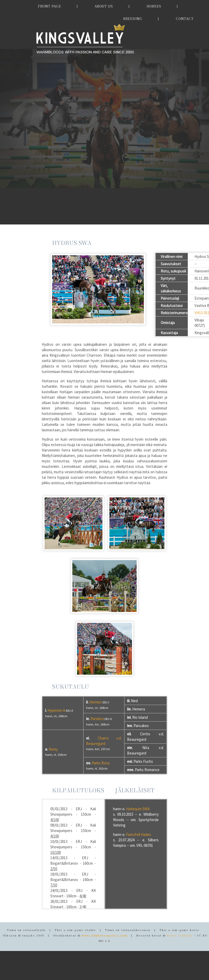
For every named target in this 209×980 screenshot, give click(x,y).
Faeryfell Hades (139, 834)
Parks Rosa (101, 763)
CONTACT (185, 19)
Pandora (97, 719)
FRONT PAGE (50, 6)
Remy (53, 749)
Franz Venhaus (180, 936)
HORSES (154, 6)
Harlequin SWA (138, 809)
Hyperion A (56, 710)
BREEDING (133, 19)
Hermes (96, 702)
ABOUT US (104, 6)
